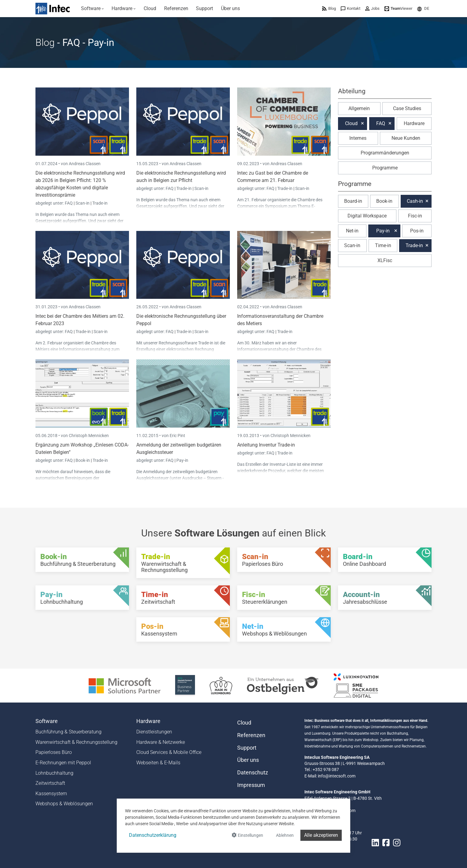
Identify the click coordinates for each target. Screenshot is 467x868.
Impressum (251, 785)
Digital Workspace (367, 216)
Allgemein (359, 108)
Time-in (383, 245)
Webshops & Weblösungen (64, 804)
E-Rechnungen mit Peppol (63, 763)
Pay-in (182, 460)
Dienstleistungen (154, 732)
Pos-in (417, 231)
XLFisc (385, 260)
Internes (358, 138)
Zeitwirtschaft (50, 783)
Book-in (83, 460)
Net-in (352, 231)
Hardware (414, 123)
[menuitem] (92, 9)
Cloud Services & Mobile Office (169, 752)
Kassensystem (51, 794)
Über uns (248, 760)
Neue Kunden (406, 138)
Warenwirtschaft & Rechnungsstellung (76, 742)
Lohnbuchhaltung (54, 773)
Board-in (353, 201)
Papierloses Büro (54, 752)
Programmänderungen (385, 153)
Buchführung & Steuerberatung (68, 732)
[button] (423, 8)
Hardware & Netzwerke (161, 742)
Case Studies (407, 108)
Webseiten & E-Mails (158, 763)
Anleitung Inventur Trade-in (266, 445)
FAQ (69, 203)
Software (47, 721)
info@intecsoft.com (337, 776)
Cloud (351, 123)
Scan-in (83, 203)
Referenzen (251, 735)
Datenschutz (253, 773)
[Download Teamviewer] (398, 8)
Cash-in (415, 201)
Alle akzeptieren (321, 835)
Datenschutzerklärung (153, 835)
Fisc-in (415, 216)
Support (247, 748)
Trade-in (100, 203)
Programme (385, 168)
